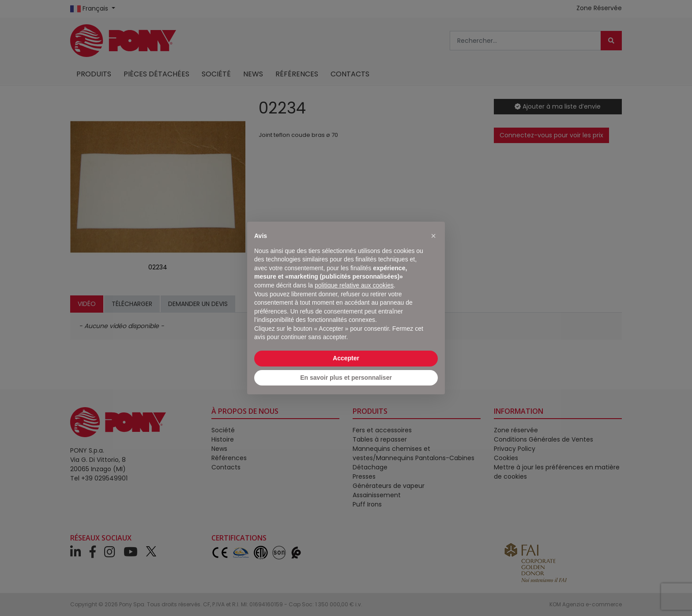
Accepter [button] (346, 358)
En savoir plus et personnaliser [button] (346, 378)
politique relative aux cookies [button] (354, 285)
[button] (433, 236)
